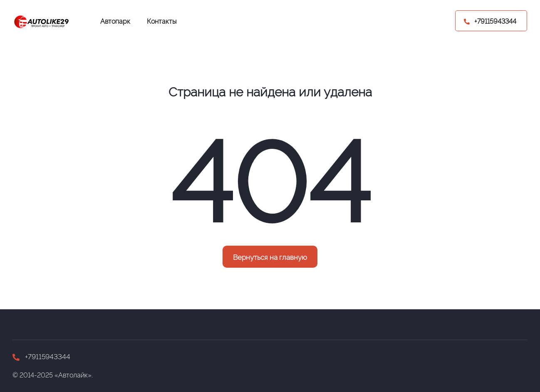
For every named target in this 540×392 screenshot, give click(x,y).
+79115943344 (41, 356)
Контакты (162, 21)
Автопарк (115, 21)
